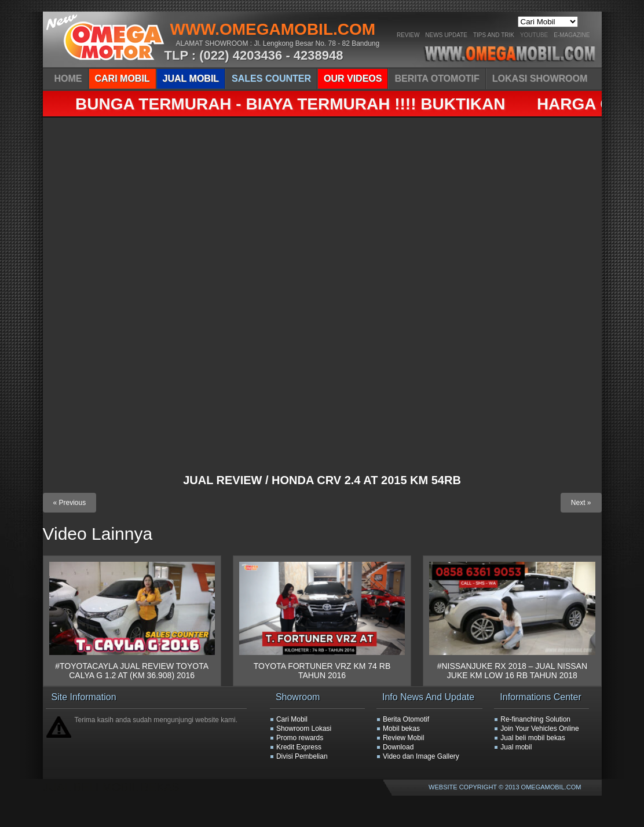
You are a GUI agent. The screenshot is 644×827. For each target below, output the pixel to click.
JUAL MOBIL (191, 78)
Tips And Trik (494, 35)
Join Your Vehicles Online (539, 729)
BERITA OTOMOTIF (437, 78)
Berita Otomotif (406, 719)
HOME (68, 78)
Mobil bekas (401, 729)
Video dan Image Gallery (421, 756)
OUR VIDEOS (353, 78)
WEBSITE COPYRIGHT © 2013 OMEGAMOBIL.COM (505, 787)
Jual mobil (516, 747)
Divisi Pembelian (302, 756)
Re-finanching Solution (535, 719)
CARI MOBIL (122, 78)
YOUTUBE (534, 35)
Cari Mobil (292, 719)
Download (398, 747)
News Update (446, 35)
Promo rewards (300, 738)
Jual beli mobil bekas (533, 738)
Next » (581, 503)
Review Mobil (403, 738)
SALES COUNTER (271, 78)
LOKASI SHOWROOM (540, 78)
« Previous (70, 503)
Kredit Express (299, 747)
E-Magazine (572, 35)
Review (408, 35)
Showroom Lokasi (304, 729)
